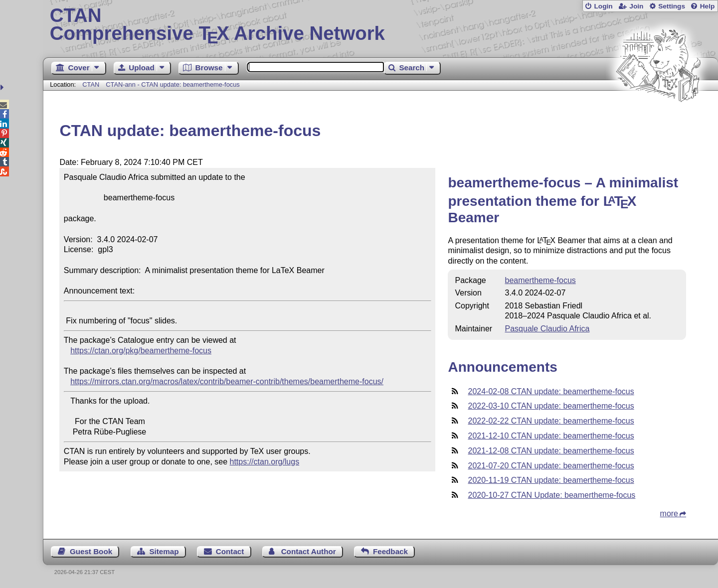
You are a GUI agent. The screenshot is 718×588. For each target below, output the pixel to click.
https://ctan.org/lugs (265, 462)
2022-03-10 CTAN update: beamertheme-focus (551, 406)
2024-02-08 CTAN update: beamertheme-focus (551, 391)
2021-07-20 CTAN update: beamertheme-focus (551, 466)
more (669, 514)
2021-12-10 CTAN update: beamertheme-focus (551, 436)
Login (603, 6)
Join (636, 6)
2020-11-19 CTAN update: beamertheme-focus (551, 480)
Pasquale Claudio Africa (547, 329)
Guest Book (91, 551)
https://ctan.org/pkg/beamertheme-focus (141, 351)
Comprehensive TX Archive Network (381, 25)
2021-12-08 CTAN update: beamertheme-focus (551, 451)
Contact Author (309, 551)
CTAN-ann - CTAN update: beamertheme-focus (173, 84)
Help (708, 6)
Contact (230, 551)
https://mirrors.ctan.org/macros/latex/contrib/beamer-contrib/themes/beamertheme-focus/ (227, 381)
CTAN (91, 84)
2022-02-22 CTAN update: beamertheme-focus (551, 421)
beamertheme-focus (540, 280)
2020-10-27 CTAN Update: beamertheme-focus (551, 495)
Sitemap (164, 551)
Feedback (390, 551)
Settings (672, 6)
